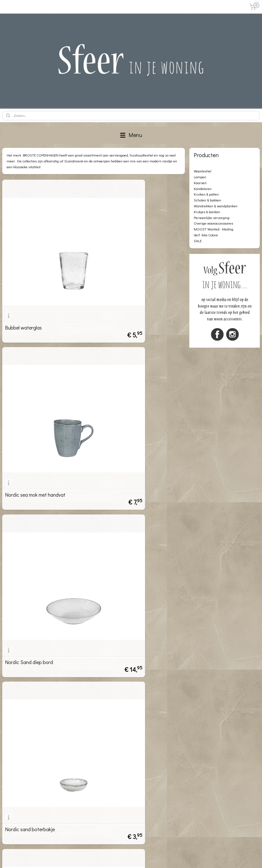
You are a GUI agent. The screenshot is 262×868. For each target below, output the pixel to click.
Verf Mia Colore (206, 235)
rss (124, 858)
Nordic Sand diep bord (29, 387)
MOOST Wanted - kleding (214, 229)
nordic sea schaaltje (120, 613)
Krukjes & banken (207, 212)
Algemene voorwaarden (22, 773)
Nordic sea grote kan (27, 727)
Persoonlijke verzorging (212, 217)
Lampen (200, 177)
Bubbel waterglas (23, 273)
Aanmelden (103, 786)
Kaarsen (200, 183)
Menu (131, 135)
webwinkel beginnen (142, 858)
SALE (198, 241)
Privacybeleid (13, 779)
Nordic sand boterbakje (123, 387)
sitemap (115, 858)
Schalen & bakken (207, 200)
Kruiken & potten (206, 194)
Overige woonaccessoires (213, 223)
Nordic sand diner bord (29, 613)
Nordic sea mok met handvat (129, 273)
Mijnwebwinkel (185, 858)
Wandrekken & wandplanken (216, 206)
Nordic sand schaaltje (28, 500)
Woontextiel (203, 171)
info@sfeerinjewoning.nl (34, 834)
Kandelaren (203, 188)
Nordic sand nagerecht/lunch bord (135, 500)
